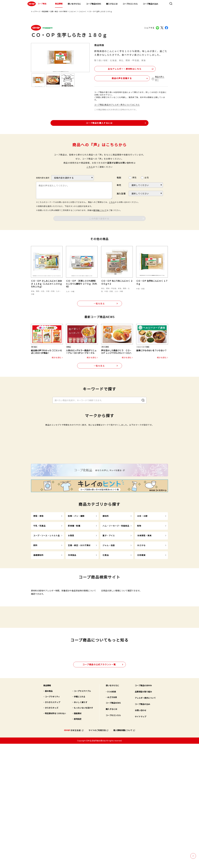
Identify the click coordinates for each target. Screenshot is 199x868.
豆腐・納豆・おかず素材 (59, 11)
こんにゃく (73, 11)
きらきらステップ (53, 827)
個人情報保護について (123, 855)
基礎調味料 (39, 635)
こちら (90, 166)
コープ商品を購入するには (99, 122)
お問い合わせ (140, 835)
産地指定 (78, 843)
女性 (147, 177)
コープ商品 (37, 4)
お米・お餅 (142, 596)
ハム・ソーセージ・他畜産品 (116, 605)
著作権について (100, 210)
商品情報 (59, 4)
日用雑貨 (141, 635)
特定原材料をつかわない (55, 838)
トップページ (36, 11)
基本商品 (49, 815)
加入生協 (121, 193)
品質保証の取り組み (143, 816)
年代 (119, 185)
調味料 (106, 596)
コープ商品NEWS (94, 4)
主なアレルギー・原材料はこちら (116, 68)
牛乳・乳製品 (40, 605)
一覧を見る (99, 303)
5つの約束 (112, 816)
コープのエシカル (130, 4)
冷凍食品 (72, 635)
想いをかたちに (74, 4)
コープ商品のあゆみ (143, 810)
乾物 (139, 605)
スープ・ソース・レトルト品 (47, 615)
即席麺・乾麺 (74, 605)
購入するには (112, 4)
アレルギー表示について (145, 822)
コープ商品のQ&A (150, 4)
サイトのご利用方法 (97, 855)
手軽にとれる (80, 821)
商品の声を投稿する (109, 78)
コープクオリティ (52, 821)
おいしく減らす (81, 827)
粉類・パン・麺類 (76, 596)
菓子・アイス (109, 615)
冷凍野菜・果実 (144, 615)
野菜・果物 (39, 596)
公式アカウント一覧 (99, 789)
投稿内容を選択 (43, 177)
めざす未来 (112, 822)
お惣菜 (71, 615)
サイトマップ (140, 841)
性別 (119, 177)
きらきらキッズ (52, 832)
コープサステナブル (82, 815)
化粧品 (106, 635)
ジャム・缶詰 (109, 625)
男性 (134, 177)
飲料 (35, 625)
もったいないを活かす (83, 832)
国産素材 (78, 838)
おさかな (141, 625)
